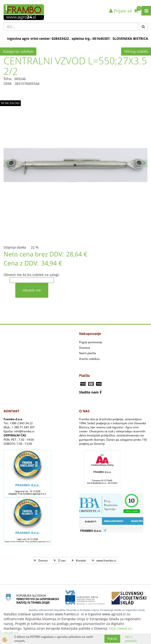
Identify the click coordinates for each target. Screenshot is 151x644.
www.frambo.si (106, 560)
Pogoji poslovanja (91, 342)
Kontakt (81, 560)
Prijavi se (121, 11)
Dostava (85, 348)
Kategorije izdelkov (18, 51)
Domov (43, 560)
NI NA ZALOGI (10, 103)
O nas (62, 560)
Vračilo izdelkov (89, 359)
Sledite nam (89, 392)
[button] (145, 164)
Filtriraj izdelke (136, 51)
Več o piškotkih (131, 639)
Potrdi (112, 639)
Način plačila (88, 353)
